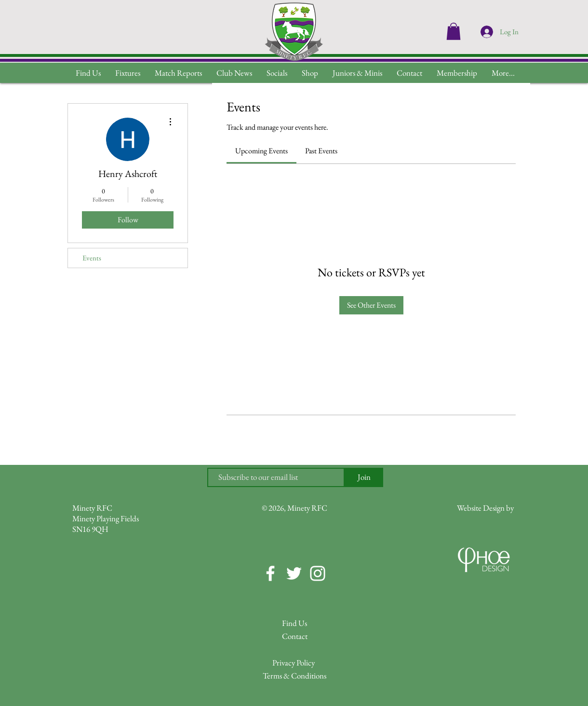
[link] (261, 151)
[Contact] (294, 637)
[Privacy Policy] (294, 663)
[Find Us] (294, 624)
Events (92, 258)
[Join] (364, 477)
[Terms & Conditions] (294, 676)
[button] (503, 73)
